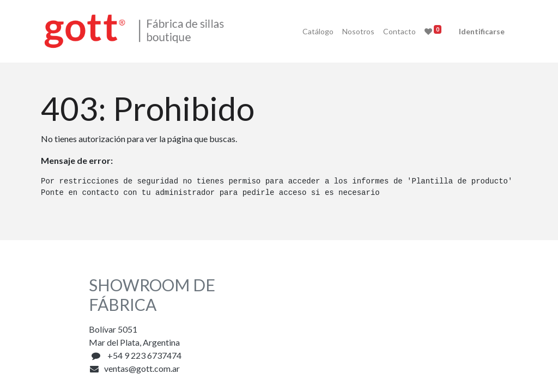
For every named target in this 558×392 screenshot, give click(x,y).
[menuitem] (313, 31)
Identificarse (477, 31)
